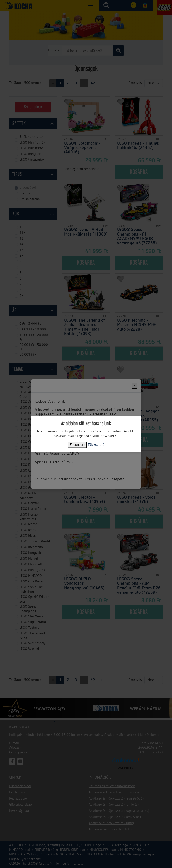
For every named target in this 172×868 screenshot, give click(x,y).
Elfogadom (77, 445)
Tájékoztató (96, 445)
